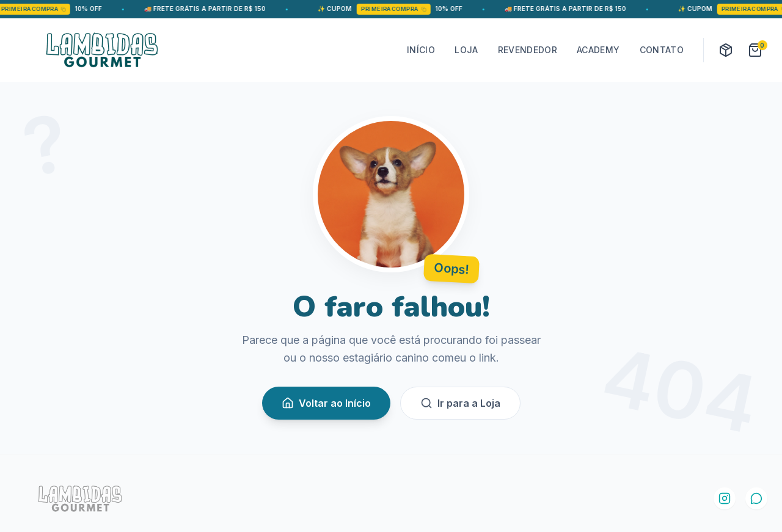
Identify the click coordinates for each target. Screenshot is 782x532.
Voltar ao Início (326, 403)
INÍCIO (421, 50)
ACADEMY (598, 50)
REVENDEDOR (528, 50)
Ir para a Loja (460, 403)
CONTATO (662, 50)
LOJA (466, 50)
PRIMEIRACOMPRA (51, 9)
